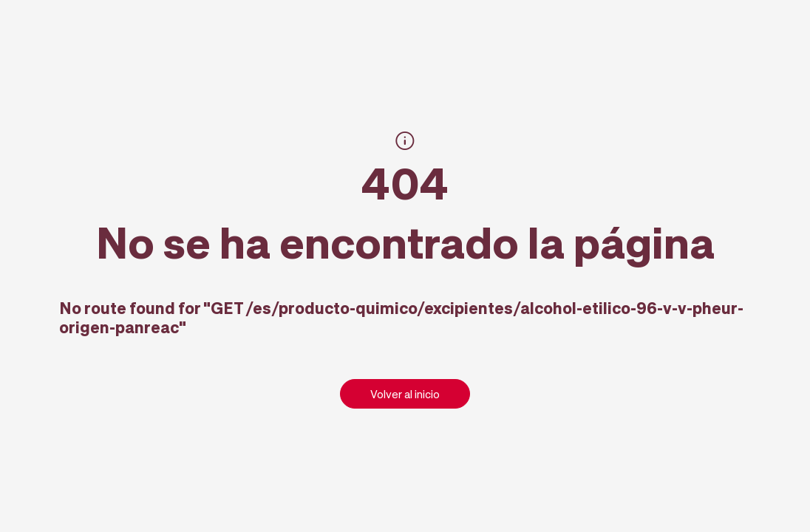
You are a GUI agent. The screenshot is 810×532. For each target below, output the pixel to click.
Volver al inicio (405, 394)
